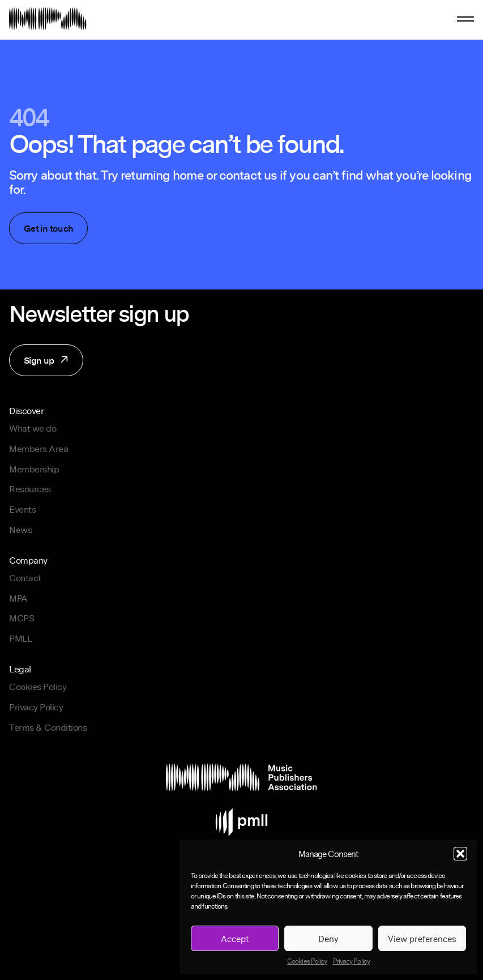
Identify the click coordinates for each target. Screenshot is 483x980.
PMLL (20, 638)
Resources (30, 489)
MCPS (22, 618)
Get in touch (48, 228)
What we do (33, 428)
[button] (460, 854)
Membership (34, 469)
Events (22, 509)
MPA (18, 598)
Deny (328, 939)
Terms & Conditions (48, 727)
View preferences (422, 939)
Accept (235, 939)
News (20, 530)
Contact (25, 578)
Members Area (39, 449)
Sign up (40, 365)
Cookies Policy (307, 961)
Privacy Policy (351, 961)
